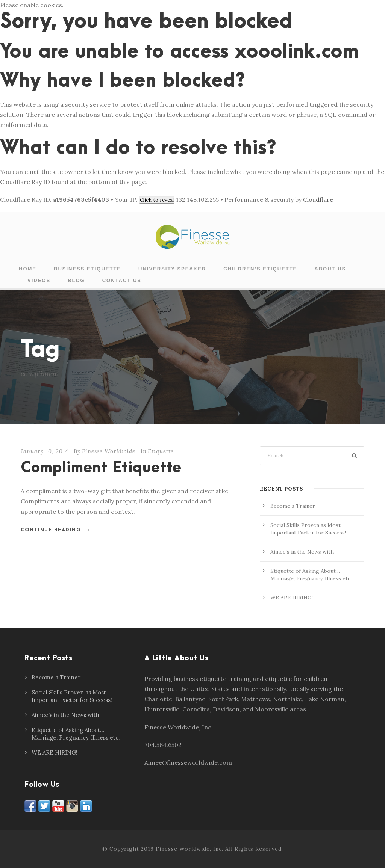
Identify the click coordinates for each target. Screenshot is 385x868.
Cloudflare (318, 199)
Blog (76, 280)
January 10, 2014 (45, 451)
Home (28, 269)
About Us (330, 269)
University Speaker (172, 269)
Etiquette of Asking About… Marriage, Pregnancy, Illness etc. (76, 734)
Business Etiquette (87, 269)
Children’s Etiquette (260, 269)
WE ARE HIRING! (292, 598)
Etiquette (161, 451)
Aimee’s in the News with (302, 552)
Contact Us (122, 280)
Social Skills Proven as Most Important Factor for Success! (72, 696)
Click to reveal (157, 200)
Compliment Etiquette (101, 468)
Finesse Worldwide (109, 451)
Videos (39, 280)
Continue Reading (56, 530)
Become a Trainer (293, 506)
